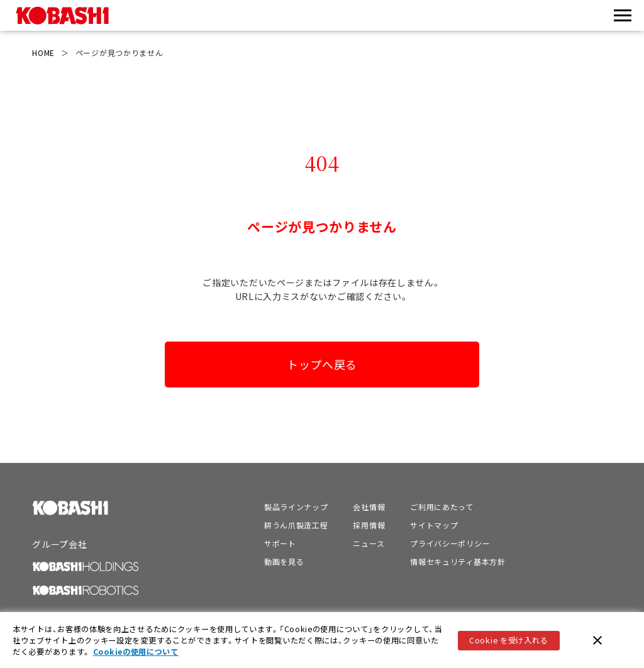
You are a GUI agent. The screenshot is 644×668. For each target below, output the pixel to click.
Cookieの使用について (136, 654)
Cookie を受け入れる (508, 642)
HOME (43, 53)
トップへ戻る (322, 364)
